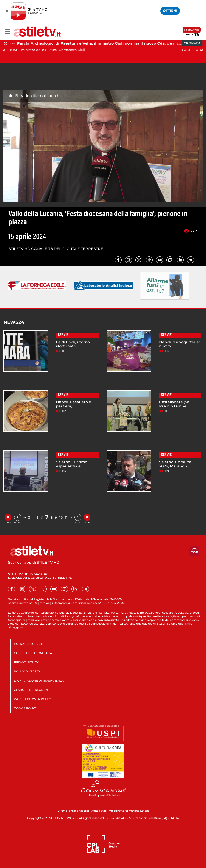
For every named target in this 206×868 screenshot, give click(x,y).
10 (61, 518)
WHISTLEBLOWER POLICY (33, 699)
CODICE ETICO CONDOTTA (33, 653)
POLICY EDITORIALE (28, 644)
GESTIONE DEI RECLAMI (31, 690)
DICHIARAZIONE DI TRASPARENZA (39, 681)
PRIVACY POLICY (26, 662)
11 (66, 518)
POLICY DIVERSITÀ (27, 671)
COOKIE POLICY (25, 708)
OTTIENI (170, 11)
